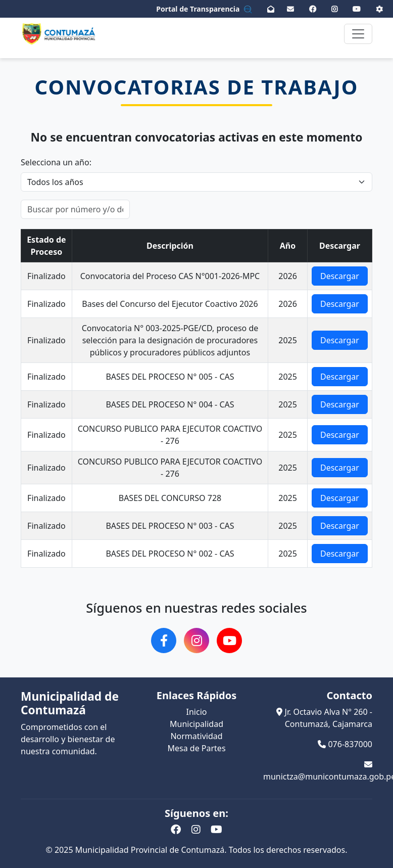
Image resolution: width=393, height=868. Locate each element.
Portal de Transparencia (204, 9)
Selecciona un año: (56, 162)
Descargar (340, 276)
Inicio (197, 712)
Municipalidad (197, 724)
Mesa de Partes (196, 748)
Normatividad (196, 736)
